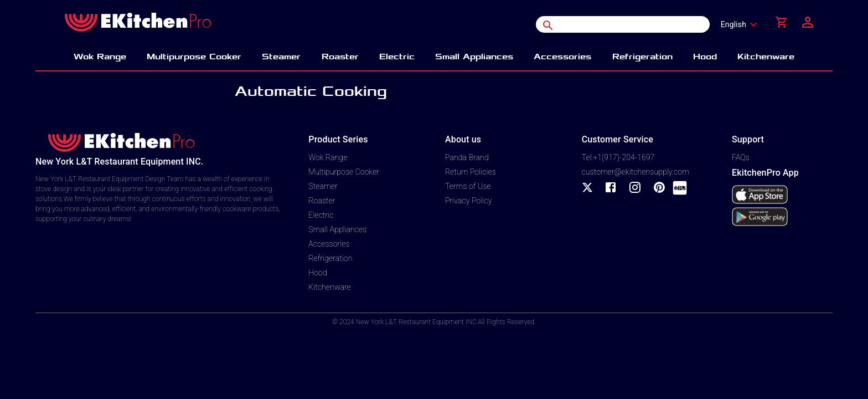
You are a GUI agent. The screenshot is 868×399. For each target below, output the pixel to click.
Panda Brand (467, 157)
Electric (321, 215)
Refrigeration (330, 258)
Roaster (322, 201)
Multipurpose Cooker (344, 172)
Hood (317, 273)
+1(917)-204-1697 (624, 157)
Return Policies (471, 172)
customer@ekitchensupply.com (635, 172)
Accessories (329, 244)
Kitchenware (330, 287)
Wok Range (328, 157)
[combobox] (742, 24)
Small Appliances (337, 229)
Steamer (323, 186)
